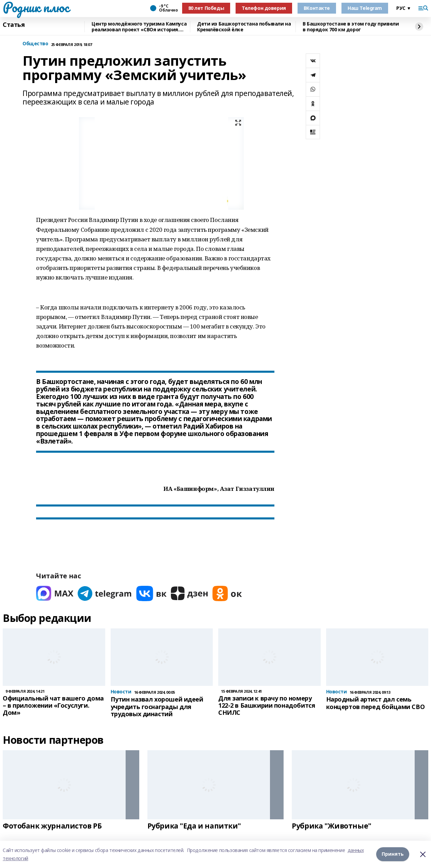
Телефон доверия (264, 8)
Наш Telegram (365, 8)
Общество (35, 44)
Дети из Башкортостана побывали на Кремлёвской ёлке (244, 27)
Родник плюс (36, 7)
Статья (14, 25)
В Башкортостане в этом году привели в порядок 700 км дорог (351, 27)
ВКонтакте (317, 8)
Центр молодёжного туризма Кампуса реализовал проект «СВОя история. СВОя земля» (139, 27)
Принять (393, 854)
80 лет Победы (206, 8)
